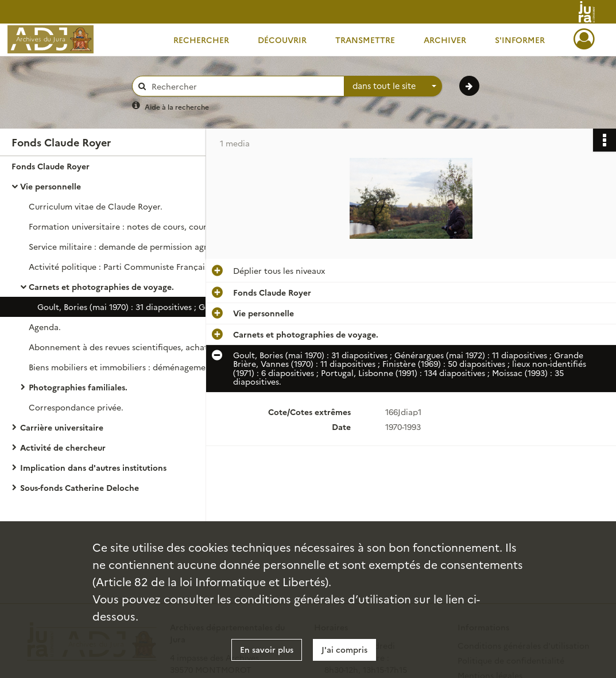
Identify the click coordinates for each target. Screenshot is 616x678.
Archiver (445, 40)
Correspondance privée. (76, 407)
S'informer (520, 40)
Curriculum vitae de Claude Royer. (96, 206)
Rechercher (201, 40)
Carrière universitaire (62, 427)
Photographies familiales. (78, 387)
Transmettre (365, 40)
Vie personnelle (51, 186)
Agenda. (45, 327)
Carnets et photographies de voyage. (101, 286)
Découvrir (282, 40)
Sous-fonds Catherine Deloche (80, 487)
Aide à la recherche (177, 106)
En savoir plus (267, 649)
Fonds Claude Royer (51, 166)
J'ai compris (344, 649)
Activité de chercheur (63, 447)
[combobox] (393, 86)
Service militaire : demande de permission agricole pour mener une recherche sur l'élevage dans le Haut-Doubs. (144, 246)
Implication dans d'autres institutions (93, 467)
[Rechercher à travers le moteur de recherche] (244, 86)
